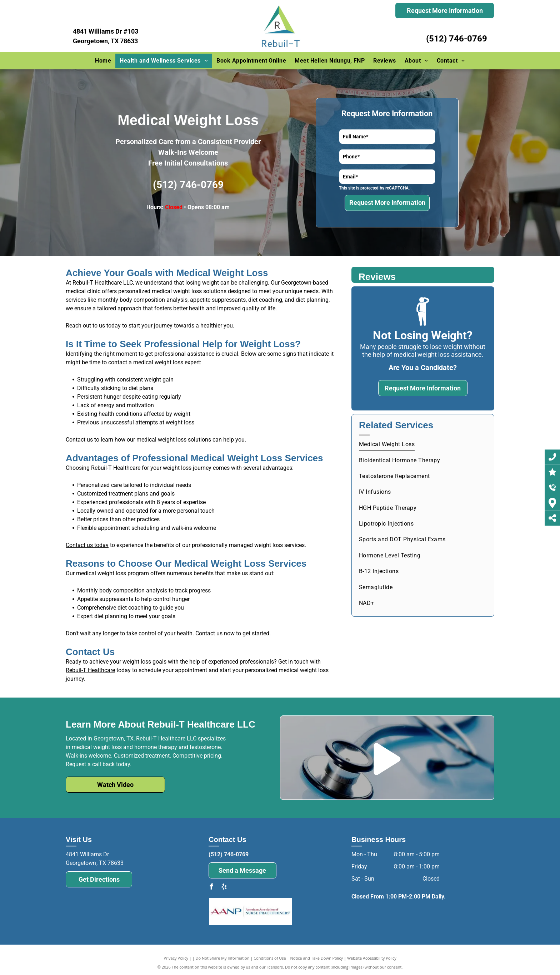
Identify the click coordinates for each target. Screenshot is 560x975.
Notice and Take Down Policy (317, 958)
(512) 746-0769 (457, 39)
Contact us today (87, 545)
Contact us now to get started (232, 633)
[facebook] (211, 888)
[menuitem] (103, 61)
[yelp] (224, 888)
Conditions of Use (270, 958)
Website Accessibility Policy (372, 958)
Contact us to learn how (96, 440)
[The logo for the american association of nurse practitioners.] (251, 912)
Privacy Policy (176, 958)
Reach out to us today (93, 326)
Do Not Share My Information (223, 958)
